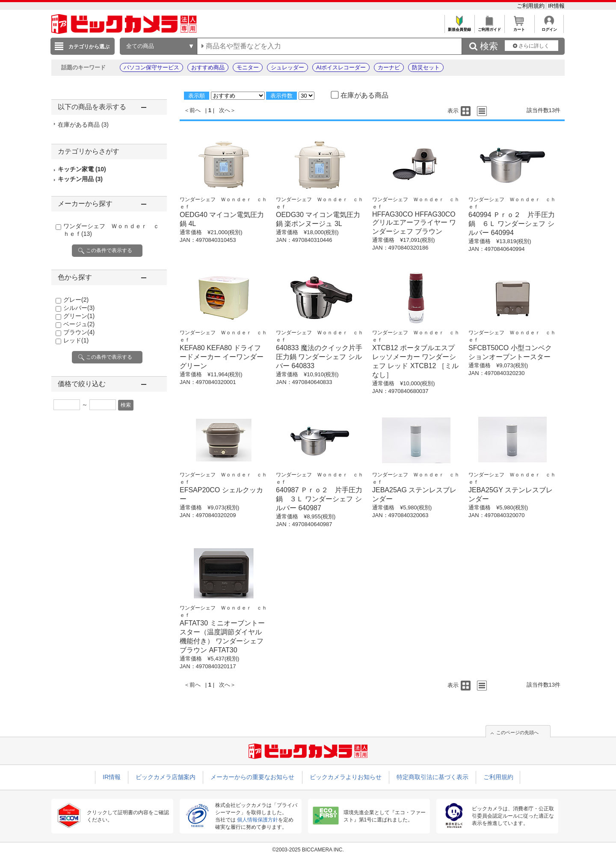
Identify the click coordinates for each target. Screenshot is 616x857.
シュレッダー (287, 67)
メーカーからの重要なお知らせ (252, 777)
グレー (76, 300)
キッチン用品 (80, 179)
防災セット (426, 67)
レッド (76, 340)
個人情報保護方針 (258, 820)
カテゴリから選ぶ (89, 47)
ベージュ (79, 324)
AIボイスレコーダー (341, 67)
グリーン (79, 316)
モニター (248, 67)
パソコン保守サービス (151, 67)
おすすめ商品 (208, 67)
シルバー (79, 308)
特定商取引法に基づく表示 (432, 777)
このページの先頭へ (517, 732)
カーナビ (389, 67)
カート (519, 27)
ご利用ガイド (489, 27)
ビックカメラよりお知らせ (346, 777)
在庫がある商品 (83, 125)
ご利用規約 (532, 6)
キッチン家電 (82, 169)
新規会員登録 (459, 27)
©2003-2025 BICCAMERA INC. (308, 850)
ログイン (549, 27)
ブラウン (79, 332)
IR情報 (556, 6)
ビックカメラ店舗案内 (166, 777)
